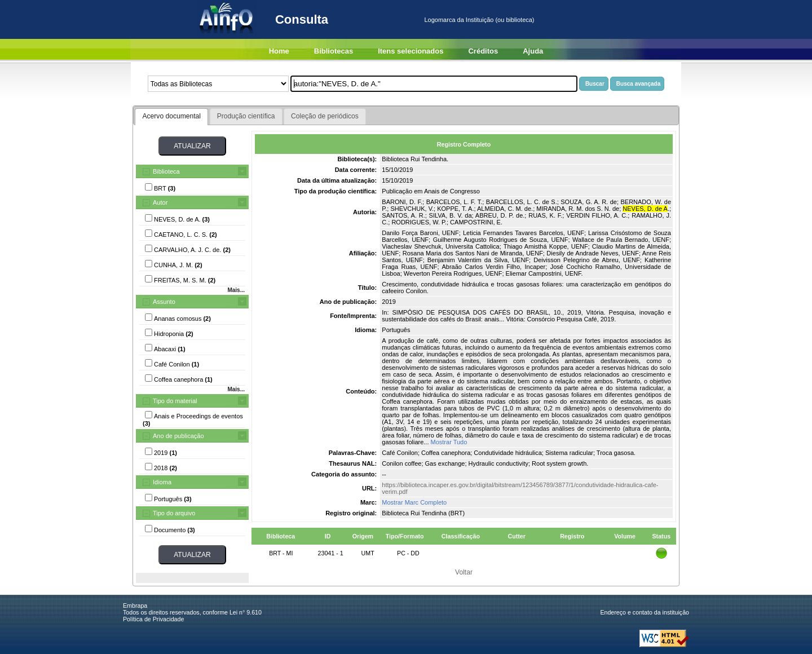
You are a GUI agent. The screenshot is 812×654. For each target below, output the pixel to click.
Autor (160, 202)
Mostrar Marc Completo (414, 502)
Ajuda (533, 51)
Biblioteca (166, 171)
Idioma (162, 482)
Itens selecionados (411, 51)
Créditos (483, 51)
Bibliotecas (334, 51)
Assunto (164, 302)
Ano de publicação (178, 436)
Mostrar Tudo (449, 442)
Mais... (236, 290)
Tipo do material (175, 401)
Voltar (464, 572)
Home (279, 51)
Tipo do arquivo (174, 513)
